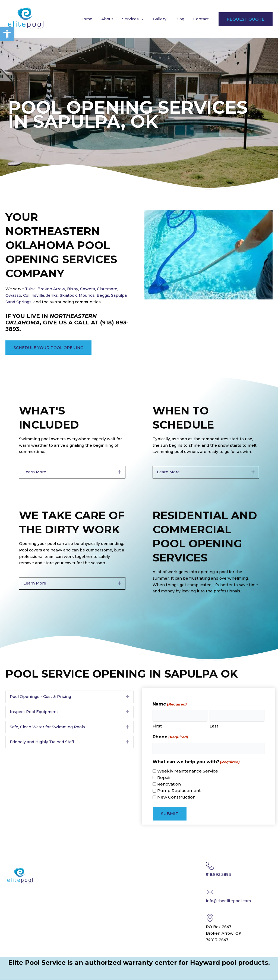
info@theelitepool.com (228, 901)
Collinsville (33, 295)
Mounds (87, 295)
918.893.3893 (218, 874)
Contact (202, 19)
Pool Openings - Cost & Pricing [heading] (40, 697)
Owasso (13, 295)
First (157, 726)
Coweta (88, 289)
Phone (170, 737)
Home (94, 19)
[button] (7, 34)
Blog (182, 19)
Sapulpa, (119, 295)
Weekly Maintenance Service (188, 771)
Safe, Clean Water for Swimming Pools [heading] (47, 727)
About (113, 19)
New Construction (176, 797)
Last (214, 726)
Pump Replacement (179, 791)
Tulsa (30, 289)
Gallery (163, 19)
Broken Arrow (51, 289)
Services (138, 19)
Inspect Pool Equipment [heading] (34, 712)
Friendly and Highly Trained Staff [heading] (42, 742)
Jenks (52, 295)
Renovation (169, 784)
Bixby (73, 289)
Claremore (107, 289)
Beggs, (103, 295)
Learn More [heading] (35, 472)
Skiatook (68, 295)
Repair (164, 778)
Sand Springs (18, 302)
